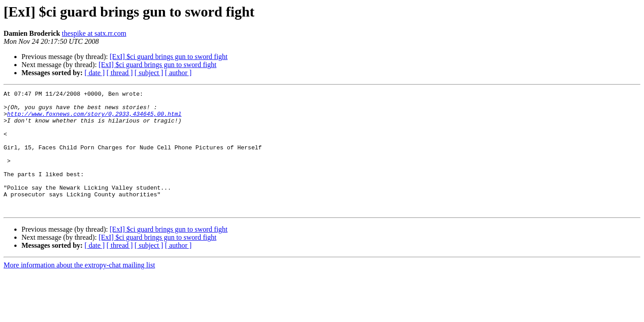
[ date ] (95, 73)
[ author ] (178, 73)
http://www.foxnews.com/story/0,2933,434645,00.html (94, 119)
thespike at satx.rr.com (94, 33)
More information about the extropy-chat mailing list (79, 289)
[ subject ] (149, 73)
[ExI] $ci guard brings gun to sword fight (169, 57)
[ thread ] (120, 73)
